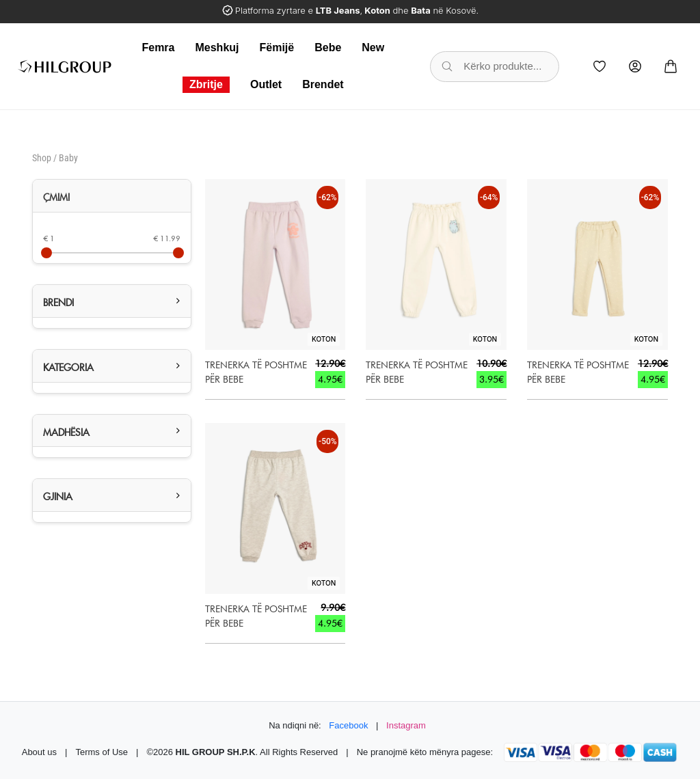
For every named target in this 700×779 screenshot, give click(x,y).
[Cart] (671, 66)
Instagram (406, 725)
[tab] (112, 196)
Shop (42, 158)
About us (39, 752)
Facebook (348, 725)
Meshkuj (217, 47)
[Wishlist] (600, 66)
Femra (158, 47)
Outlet (266, 84)
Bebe (328, 47)
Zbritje (206, 84)
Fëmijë (277, 47)
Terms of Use (102, 752)
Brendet (323, 84)
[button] (112, 301)
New (373, 47)
